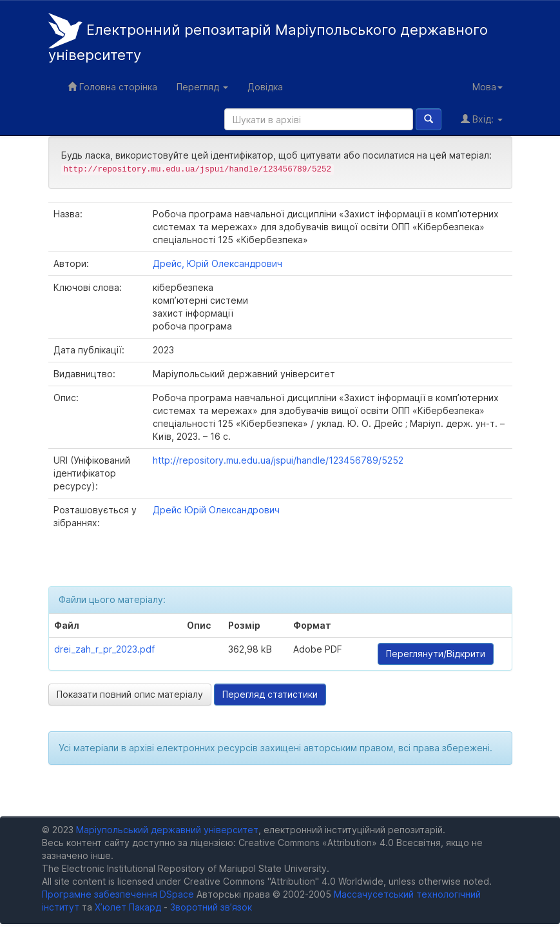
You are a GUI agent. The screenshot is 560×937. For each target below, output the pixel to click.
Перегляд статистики (270, 694)
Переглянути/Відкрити (436, 654)
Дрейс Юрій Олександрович (216, 510)
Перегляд (202, 87)
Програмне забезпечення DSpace (118, 894)
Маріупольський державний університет (167, 830)
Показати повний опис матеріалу (130, 694)
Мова (488, 87)
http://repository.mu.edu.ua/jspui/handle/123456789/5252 (278, 460)
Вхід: (482, 119)
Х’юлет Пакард (128, 907)
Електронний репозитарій (268, 38)
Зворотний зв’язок (211, 907)
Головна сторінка (112, 87)
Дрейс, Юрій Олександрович (217, 263)
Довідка (265, 87)
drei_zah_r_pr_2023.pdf (104, 649)
